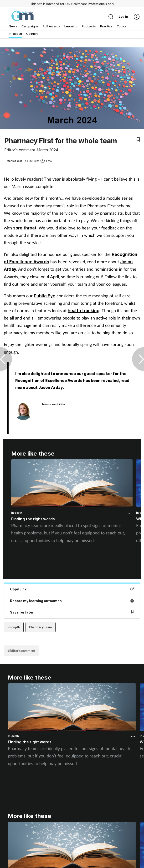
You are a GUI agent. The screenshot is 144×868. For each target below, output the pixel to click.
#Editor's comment (21, 651)
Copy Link (72, 589)
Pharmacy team (41, 627)
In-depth (17, 513)
